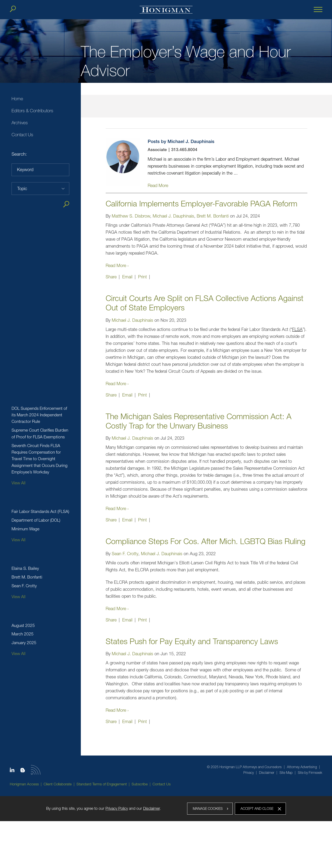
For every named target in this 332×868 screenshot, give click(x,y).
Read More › (117, 265)
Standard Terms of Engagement (102, 784)
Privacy (249, 773)
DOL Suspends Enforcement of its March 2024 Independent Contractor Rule (39, 415)
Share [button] (111, 277)
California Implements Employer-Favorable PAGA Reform (202, 203)
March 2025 (23, 634)
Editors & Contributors (32, 111)
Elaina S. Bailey (25, 568)
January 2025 (24, 643)
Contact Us (22, 135)
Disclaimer (267, 773)
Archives (20, 123)
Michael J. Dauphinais (173, 216)
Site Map (286, 773)
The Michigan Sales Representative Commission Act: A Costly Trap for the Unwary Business (199, 421)
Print (142, 277)
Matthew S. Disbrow (131, 216)
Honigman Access (24, 784)
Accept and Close (257, 808)
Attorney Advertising (302, 767)
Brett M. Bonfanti (27, 577)
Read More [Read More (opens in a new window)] (158, 185)
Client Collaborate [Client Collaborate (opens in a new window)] (58, 784)
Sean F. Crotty (24, 586)
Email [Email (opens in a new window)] (127, 277)
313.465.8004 (184, 150)
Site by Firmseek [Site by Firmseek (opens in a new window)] (310, 773)
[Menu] (318, 10)
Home (17, 99)
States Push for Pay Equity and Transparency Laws (192, 641)
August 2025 (23, 625)
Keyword (25, 169)
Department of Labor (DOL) (36, 520)
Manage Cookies (208, 808)
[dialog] (166, 809)
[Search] (13, 9)
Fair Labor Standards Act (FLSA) (40, 511)
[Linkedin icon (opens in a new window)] (12, 771)
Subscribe (140, 784)
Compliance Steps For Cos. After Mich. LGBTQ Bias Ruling (206, 541)
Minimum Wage (25, 529)
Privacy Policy (117, 808)
